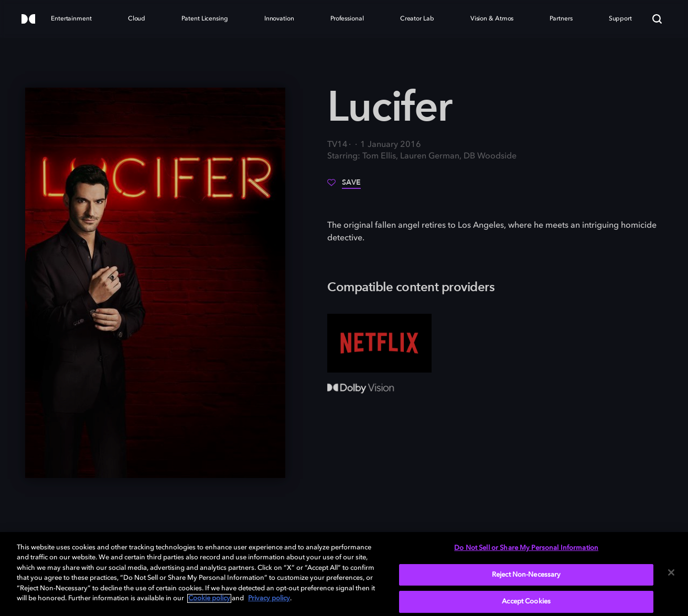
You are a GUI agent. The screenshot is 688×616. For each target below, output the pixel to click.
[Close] (671, 572)
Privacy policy (269, 598)
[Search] (657, 19)
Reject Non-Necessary (526, 575)
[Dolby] (28, 20)
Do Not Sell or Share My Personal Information (526, 548)
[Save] (344, 186)
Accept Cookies (526, 602)
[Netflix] (379, 343)
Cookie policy (209, 598)
